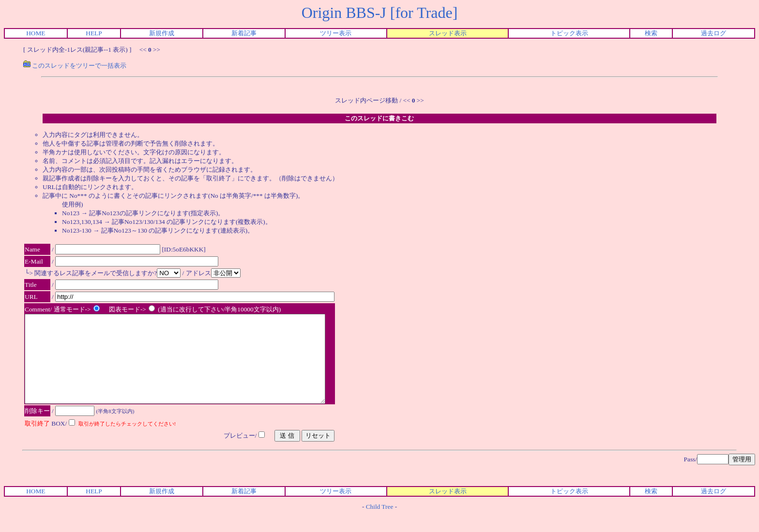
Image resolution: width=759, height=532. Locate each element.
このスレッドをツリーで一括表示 (75, 66)
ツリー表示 (336, 33)
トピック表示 (569, 33)
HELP (94, 33)
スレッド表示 (448, 33)
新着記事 (244, 33)
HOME (36, 33)
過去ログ (713, 33)
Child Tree (380, 524)
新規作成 (162, 33)
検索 (651, 33)
